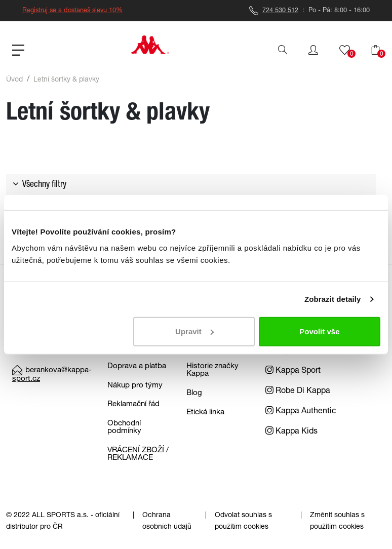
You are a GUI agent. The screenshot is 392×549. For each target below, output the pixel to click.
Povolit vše (319, 331)
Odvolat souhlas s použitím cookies (243, 522)
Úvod (14, 80)
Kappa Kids (291, 432)
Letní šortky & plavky (66, 80)
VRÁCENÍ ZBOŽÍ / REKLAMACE (138, 454)
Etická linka (205, 413)
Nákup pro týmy (135, 386)
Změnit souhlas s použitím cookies (337, 522)
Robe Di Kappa (298, 391)
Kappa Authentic (301, 412)
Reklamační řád (133, 404)
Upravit (194, 331)
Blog (194, 393)
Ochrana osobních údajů (167, 522)
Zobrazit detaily (333, 299)
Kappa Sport (293, 371)
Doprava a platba (137, 366)
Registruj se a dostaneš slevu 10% (72, 11)
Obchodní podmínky (124, 427)
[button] (313, 50)
